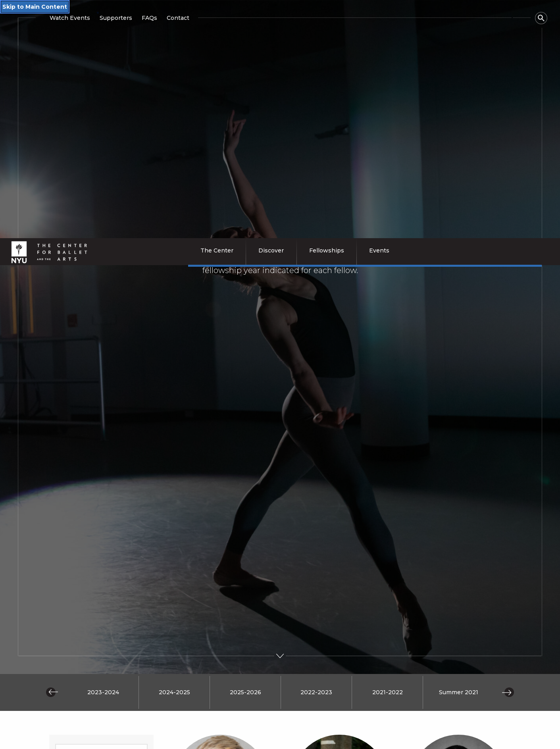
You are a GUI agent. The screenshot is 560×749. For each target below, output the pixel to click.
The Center (76, 739)
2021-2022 (388, 429)
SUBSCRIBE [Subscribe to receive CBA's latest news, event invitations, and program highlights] (436, 672)
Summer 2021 (459, 429)
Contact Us (467, 739)
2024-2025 (174, 429)
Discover (149, 739)
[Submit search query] (101, 585)
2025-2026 (245, 429)
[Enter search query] (101, 489)
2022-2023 (316, 429)
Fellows (301, 739)
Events (374, 739)
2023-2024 (103, 429)
